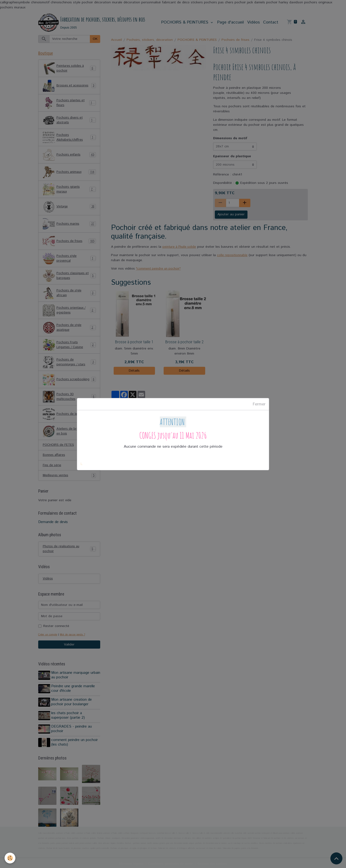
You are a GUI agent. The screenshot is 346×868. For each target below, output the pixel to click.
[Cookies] (10, 858)
